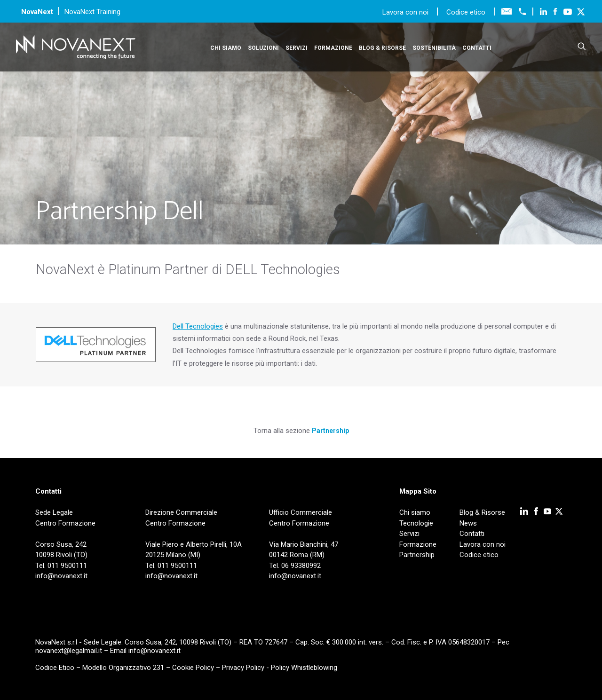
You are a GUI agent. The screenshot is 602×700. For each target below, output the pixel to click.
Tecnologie (416, 523)
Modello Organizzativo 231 (123, 668)
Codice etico (466, 12)
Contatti (477, 48)
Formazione (333, 48)
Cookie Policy (193, 668)
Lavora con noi (406, 12)
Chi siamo (226, 48)
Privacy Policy (243, 668)
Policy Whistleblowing (304, 668)
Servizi (297, 48)
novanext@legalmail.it (69, 651)
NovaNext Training (92, 12)
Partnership (330, 431)
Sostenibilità (434, 48)
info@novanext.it (154, 651)
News (468, 523)
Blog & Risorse (382, 48)
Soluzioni (263, 48)
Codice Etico (55, 668)
